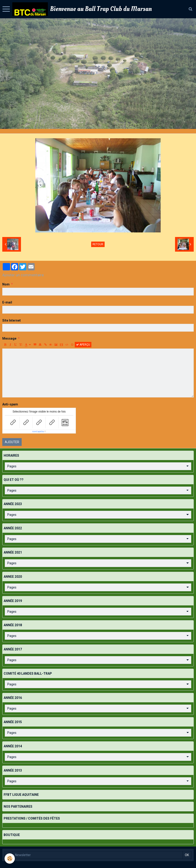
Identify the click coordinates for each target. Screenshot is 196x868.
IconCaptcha (38, 431)
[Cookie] (10, 859)
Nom (6, 284)
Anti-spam (10, 404)
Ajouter (12, 442)
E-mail (7, 302)
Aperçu (83, 345)
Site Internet (12, 320)
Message (9, 338)
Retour (98, 244)
